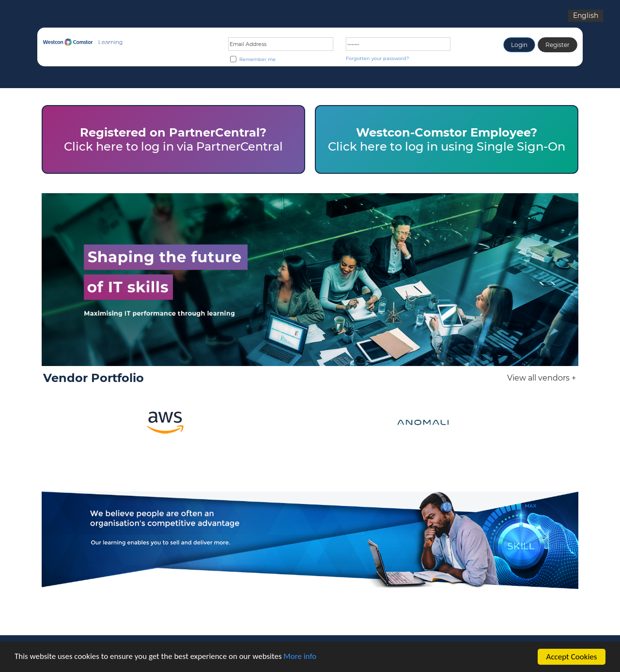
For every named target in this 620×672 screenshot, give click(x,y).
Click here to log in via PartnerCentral (173, 139)
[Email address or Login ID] (281, 44)
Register (558, 45)
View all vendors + (542, 378)
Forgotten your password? (377, 58)
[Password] (398, 44)
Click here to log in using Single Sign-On (447, 139)
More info (301, 658)
